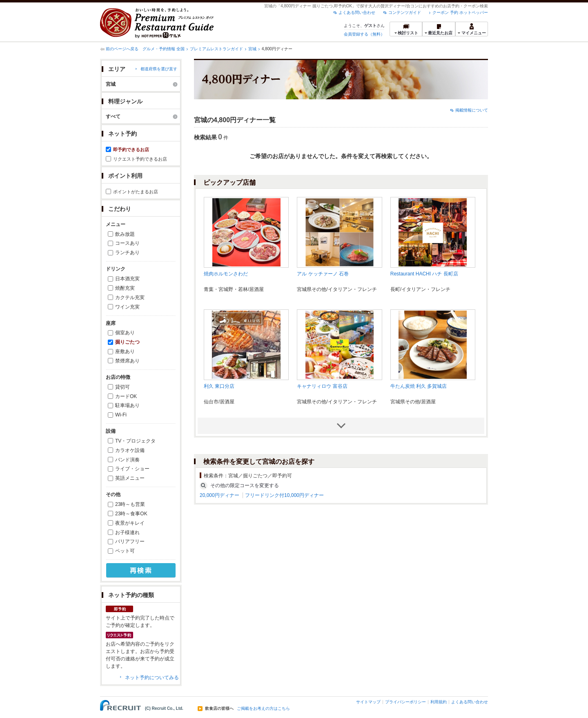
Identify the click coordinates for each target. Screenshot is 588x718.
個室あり (125, 333)
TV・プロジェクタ (135, 441)
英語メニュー (130, 478)
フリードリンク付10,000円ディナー (284, 495)
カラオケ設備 (130, 450)
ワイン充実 (127, 307)
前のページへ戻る (122, 49)
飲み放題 (125, 234)
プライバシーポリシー (405, 702)
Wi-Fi (121, 415)
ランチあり (127, 253)
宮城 (252, 49)
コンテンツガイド (405, 12)
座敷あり (125, 351)
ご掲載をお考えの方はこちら (263, 709)
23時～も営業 (130, 504)
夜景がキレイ (130, 523)
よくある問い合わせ (357, 12)
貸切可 (122, 387)
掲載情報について (472, 110)
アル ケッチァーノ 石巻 (323, 274)
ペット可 (125, 551)
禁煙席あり (127, 361)
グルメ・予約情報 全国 (164, 49)
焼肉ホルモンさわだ (226, 274)
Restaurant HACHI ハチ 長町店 (424, 274)
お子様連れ (127, 532)
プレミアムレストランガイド (216, 49)
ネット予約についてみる (152, 678)
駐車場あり (127, 405)
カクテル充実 (130, 297)
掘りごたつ (127, 342)
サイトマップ (368, 702)
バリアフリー (130, 541)
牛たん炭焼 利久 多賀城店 (419, 386)
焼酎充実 (125, 288)
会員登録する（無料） (364, 34)
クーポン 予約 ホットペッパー (460, 12)
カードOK (126, 396)
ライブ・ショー (132, 469)
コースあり (127, 243)
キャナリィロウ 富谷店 (322, 386)
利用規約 (439, 702)
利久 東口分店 (219, 386)
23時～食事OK (131, 514)
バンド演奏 (127, 460)
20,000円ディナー (219, 495)
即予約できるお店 (131, 150)
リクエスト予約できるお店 (140, 159)
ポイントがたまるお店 (136, 192)
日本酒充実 (127, 279)
